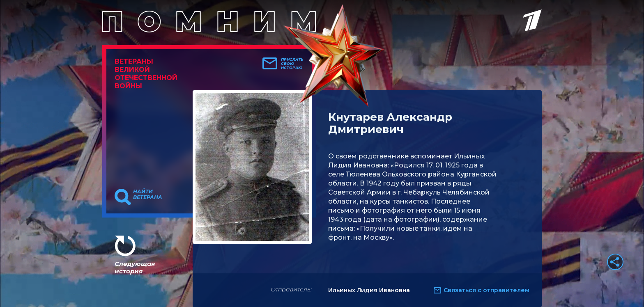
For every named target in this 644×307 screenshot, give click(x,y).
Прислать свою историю (292, 64)
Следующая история (135, 267)
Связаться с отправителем (486, 290)
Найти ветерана (148, 195)
